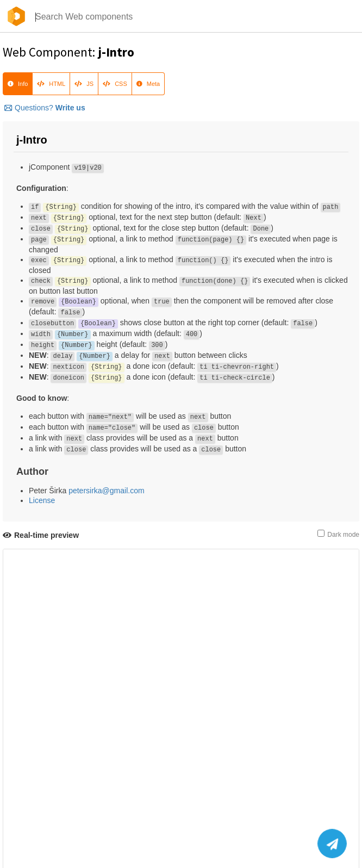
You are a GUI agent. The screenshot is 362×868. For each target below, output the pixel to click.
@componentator (181, 833)
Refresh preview (31, 754)
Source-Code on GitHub (42, 775)
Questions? (45, 108)
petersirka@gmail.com (106, 491)
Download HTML (31, 765)
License (42, 500)
